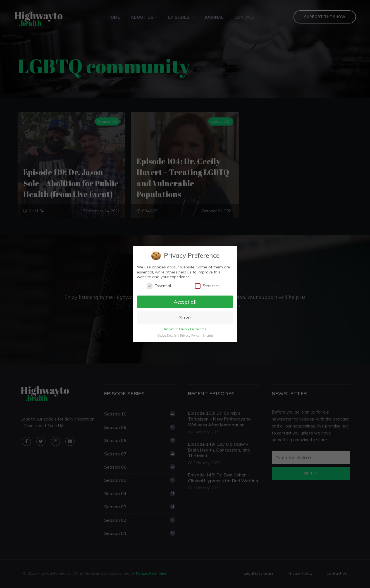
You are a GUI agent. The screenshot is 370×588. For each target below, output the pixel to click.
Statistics (207, 286)
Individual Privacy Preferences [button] (185, 329)
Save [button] (185, 318)
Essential (159, 286)
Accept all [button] (185, 302)
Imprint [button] (208, 336)
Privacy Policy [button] (190, 336)
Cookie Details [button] (167, 336)
